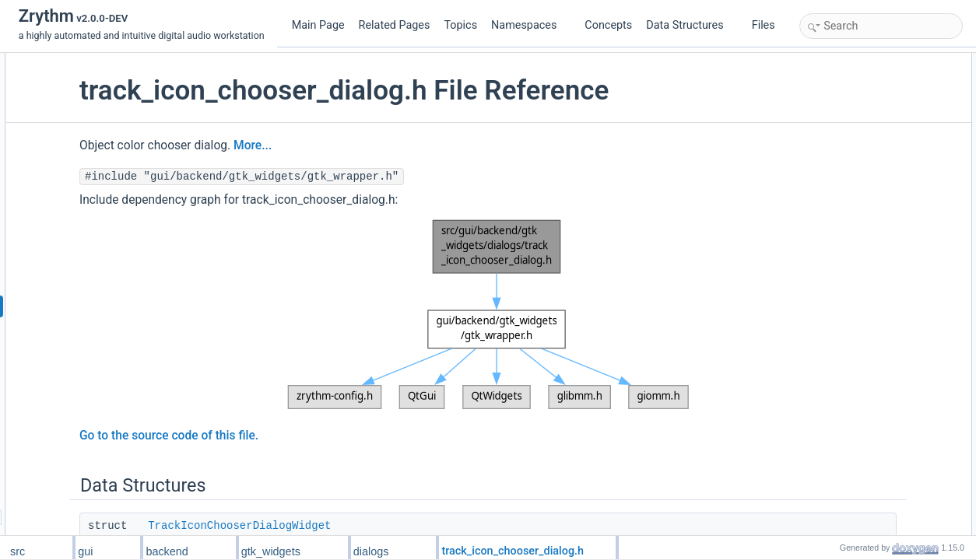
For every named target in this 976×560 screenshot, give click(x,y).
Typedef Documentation (853, 198)
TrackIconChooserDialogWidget (367, 526)
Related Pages (395, 25)
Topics (460, 25)
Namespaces (530, 25)
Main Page (318, 25)
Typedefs (823, 96)
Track (828, 113)
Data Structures (691, 25)
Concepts (608, 25)
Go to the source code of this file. (297, 436)
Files (769, 25)
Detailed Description (846, 181)
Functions (824, 130)
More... (380, 145)
